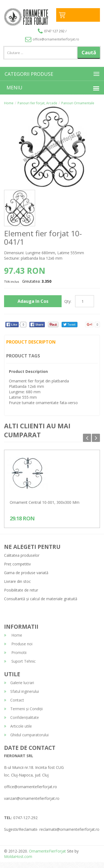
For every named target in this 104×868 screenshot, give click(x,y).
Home (9, 103)
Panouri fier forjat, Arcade (37, 103)
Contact (14, 700)
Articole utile (18, 726)
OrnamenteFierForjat (47, 851)
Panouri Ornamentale (78, 103)
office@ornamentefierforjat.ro (52, 39)
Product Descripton (31, 342)
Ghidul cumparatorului (26, 735)
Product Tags (23, 356)
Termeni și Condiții (23, 709)
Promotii (15, 652)
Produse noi (18, 644)
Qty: (68, 301)
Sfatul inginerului (21, 691)
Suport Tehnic (20, 661)
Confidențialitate (21, 717)
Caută (89, 52)
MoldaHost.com (18, 856)
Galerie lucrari (19, 683)
